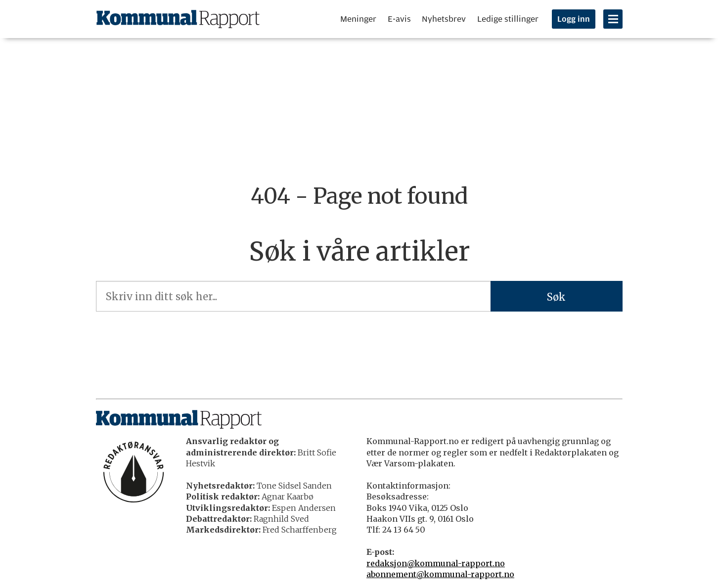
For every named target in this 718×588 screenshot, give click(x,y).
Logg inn (574, 19)
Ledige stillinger (508, 19)
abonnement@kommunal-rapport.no (440, 574)
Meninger (358, 19)
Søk (556, 297)
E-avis (399, 19)
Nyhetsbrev (444, 19)
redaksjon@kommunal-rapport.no (436, 563)
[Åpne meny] (613, 19)
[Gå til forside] (178, 19)
